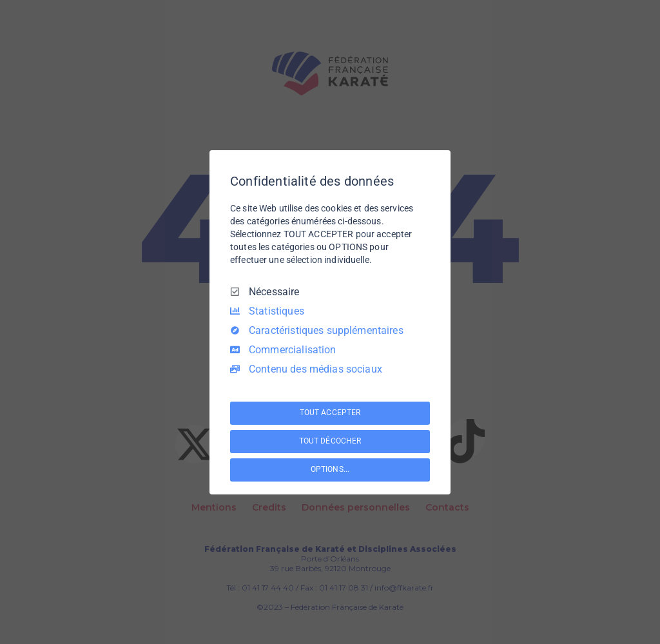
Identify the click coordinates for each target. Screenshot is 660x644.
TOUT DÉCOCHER (330, 441)
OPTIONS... (330, 469)
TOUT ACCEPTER (330, 413)
